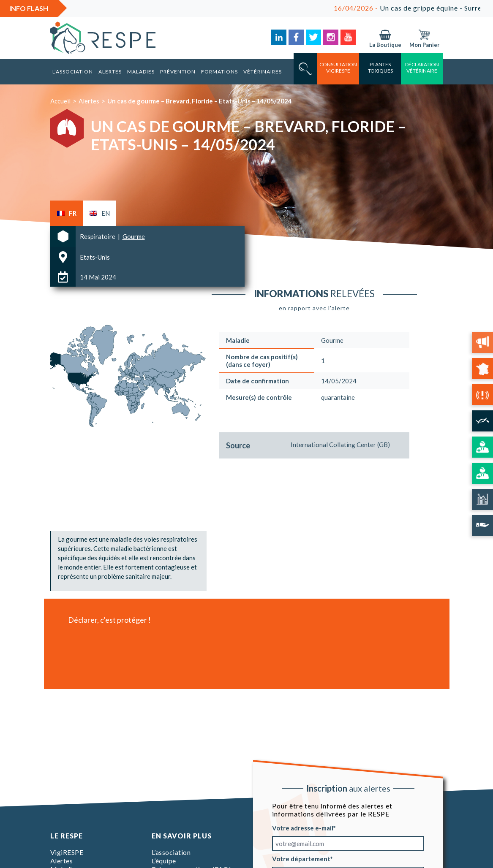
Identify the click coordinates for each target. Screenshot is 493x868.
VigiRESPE (67, 852)
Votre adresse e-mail (303, 828)
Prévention (178, 72)
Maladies (141, 72)
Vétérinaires (263, 72)
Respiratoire (98, 236)
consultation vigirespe (338, 68)
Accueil (60, 101)
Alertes (110, 72)
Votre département (301, 859)
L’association (73, 72)
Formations (219, 72)
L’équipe (164, 861)
